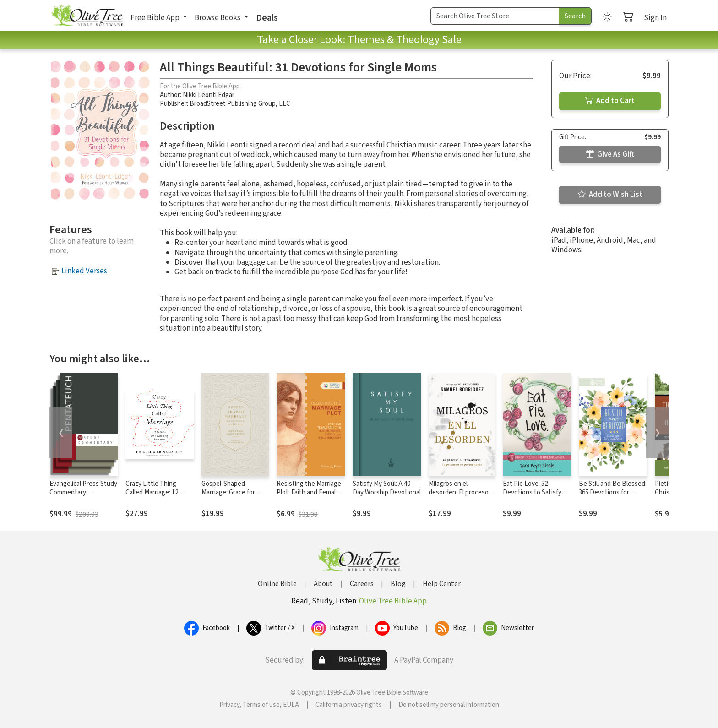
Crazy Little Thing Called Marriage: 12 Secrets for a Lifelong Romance (156, 497)
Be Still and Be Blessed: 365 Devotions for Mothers (613, 492)
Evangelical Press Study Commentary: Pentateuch (83, 492)
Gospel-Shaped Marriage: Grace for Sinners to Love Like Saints (231, 497)
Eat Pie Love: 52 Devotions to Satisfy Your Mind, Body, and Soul (532, 497)
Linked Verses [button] (84, 271)
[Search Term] (495, 16)
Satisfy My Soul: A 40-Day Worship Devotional (387, 488)
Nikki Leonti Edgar (209, 95)
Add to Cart (610, 101)
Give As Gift (610, 154)
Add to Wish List (610, 195)
